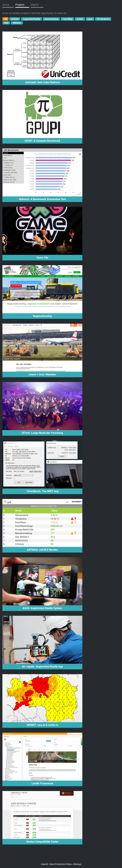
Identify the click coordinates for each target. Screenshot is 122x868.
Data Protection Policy (61, 864)
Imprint (35, 5)
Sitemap (77, 864)
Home (6, 5)
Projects (20, 5)
